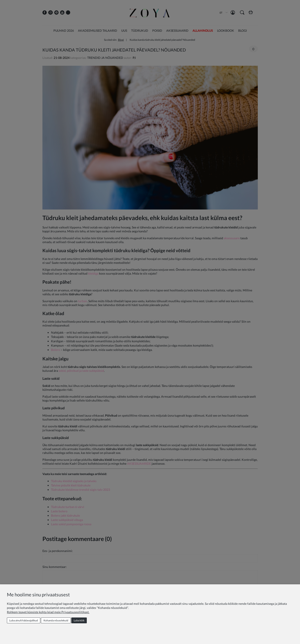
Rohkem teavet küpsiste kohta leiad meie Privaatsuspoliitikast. (48, 612)
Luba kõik (79, 620)
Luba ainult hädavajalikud (24, 620)
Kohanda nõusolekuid (56, 620)
